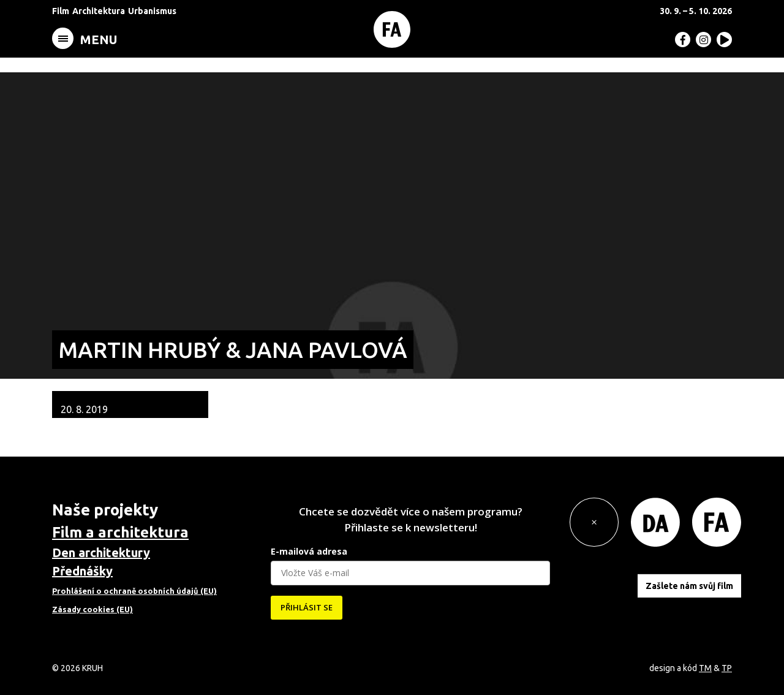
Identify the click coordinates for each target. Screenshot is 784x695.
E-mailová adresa (309, 551)
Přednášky (82, 571)
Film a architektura (120, 532)
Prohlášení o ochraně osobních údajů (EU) (134, 591)
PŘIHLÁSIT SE (307, 607)
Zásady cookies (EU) (92, 609)
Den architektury (101, 553)
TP (727, 668)
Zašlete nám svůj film (689, 586)
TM (705, 668)
